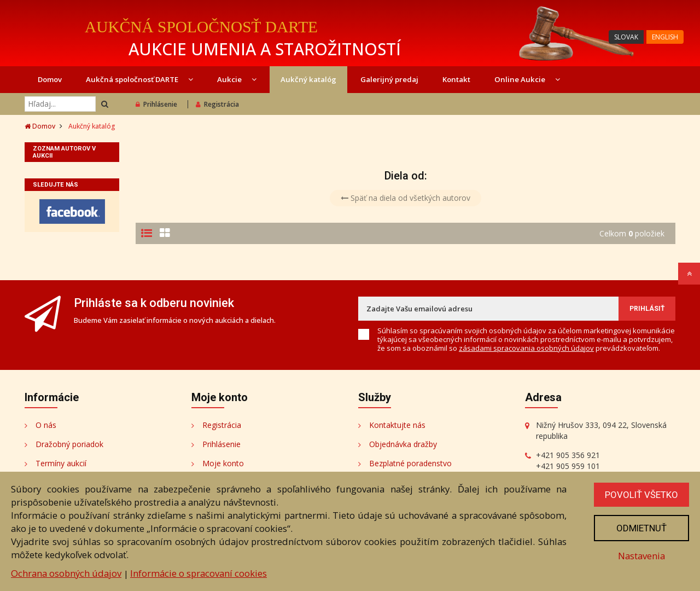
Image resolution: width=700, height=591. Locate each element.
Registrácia (217, 104)
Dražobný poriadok (69, 444)
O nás (46, 425)
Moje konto (223, 463)
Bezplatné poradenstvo (410, 463)
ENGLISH (665, 37)
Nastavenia (641, 556)
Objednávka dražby (403, 444)
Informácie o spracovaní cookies (199, 573)
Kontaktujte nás (397, 425)
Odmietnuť (641, 528)
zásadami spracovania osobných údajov (526, 348)
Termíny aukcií (61, 463)
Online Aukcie (527, 79)
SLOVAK (626, 37)
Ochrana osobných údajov (66, 573)
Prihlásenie (156, 104)
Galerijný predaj (389, 79)
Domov (50, 79)
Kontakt (456, 79)
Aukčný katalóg (308, 79)
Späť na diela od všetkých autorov (406, 198)
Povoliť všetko (641, 495)
